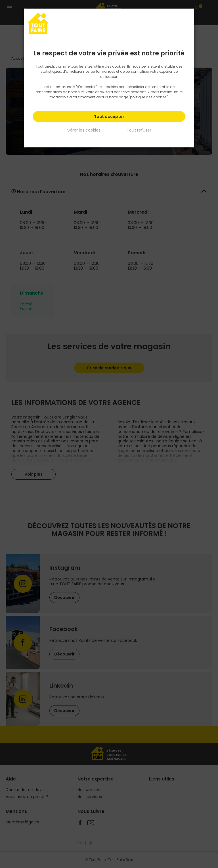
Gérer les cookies (84, 130)
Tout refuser (139, 130)
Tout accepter (109, 116)
